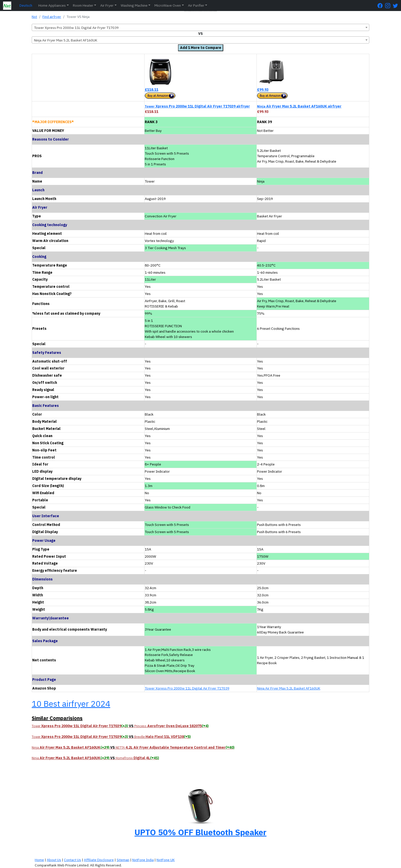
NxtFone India (143, 860)
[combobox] (201, 27)
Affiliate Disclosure (99, 860)
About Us (54, 860)
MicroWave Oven (168, 5)
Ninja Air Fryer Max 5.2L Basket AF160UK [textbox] (66, 40)
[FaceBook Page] (381, 6)
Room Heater (83, 5)
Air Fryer (107, 5)
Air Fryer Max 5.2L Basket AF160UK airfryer (299, 106)
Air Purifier (196, 5)
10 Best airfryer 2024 (71, 704)
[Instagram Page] (389, 6)
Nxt (34, 17)
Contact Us (73, 860)
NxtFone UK (166, 860)
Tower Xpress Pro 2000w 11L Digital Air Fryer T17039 (187, 688)
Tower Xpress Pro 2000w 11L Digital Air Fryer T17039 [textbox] (76, 28)
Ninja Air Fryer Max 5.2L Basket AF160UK (289, 688)
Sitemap (123, 860)
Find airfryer (52, 17)
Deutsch (26, 5)
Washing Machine (134, 5)
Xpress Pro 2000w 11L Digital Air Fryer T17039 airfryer (197, 106)
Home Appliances (52, 5)
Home (39, 860)
